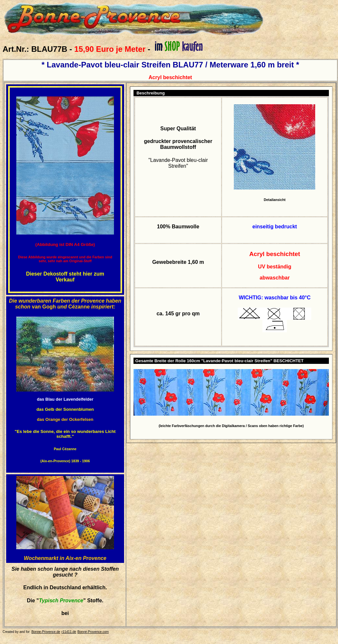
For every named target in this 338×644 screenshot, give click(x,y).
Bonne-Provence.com (93, 632)
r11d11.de (69, 632)
